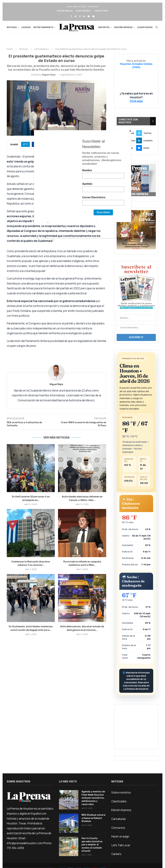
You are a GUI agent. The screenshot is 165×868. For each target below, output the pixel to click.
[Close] (130, 131)
